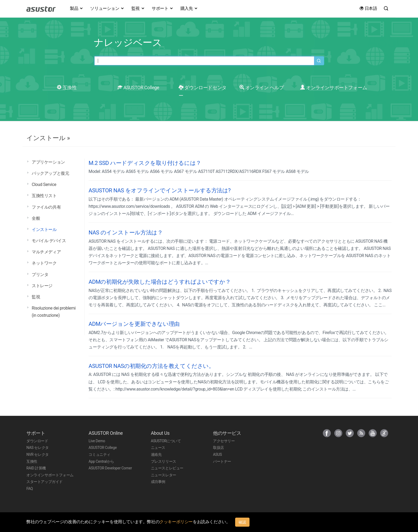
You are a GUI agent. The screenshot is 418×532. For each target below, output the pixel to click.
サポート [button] (163, 8)
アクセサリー (224, 441)
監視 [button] (138, 8)
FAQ (30, 489)
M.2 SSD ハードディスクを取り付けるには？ (145, 163)
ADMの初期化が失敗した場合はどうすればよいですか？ (160, 282)
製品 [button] (77, 8)
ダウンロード (37, 441)
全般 (36, 218)
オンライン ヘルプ (262, 88)
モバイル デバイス (49, 241)
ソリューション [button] (107, 8)
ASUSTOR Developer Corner (110, 468)
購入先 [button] (189, 8)
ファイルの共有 (46, 207)
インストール (44, 230)
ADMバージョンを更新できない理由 (134, 324)
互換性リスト (44, 196)
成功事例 (158, 482)
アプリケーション (48, 162)
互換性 (67, 88)
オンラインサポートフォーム (333, 88)
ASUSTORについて (166, 441)
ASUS (217, 454)
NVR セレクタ (38, 454)
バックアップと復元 (50, 173)
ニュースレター (164, 475)
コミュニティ (99, 454)
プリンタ (40, 275)
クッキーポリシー (176, 522)
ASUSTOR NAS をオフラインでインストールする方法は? (160, 190)
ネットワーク (44, 263)
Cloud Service (44, 184)
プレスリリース (164, 461)
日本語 (368, 8)
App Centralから (101, 461)
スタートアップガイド (45, 482)
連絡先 (156, 454)
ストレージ (42, 286)
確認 (242, 522)
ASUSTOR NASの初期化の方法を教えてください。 (151, 366)
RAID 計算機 (36, 468)
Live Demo (97, 441)
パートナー (222, 461)
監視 (36, 297)
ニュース (158, 448)
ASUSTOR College (138, 88)
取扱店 (218, 448)
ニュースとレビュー (167, 468)
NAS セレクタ (38, 448)
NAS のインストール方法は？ (126, 233)
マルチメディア (46, 252)
